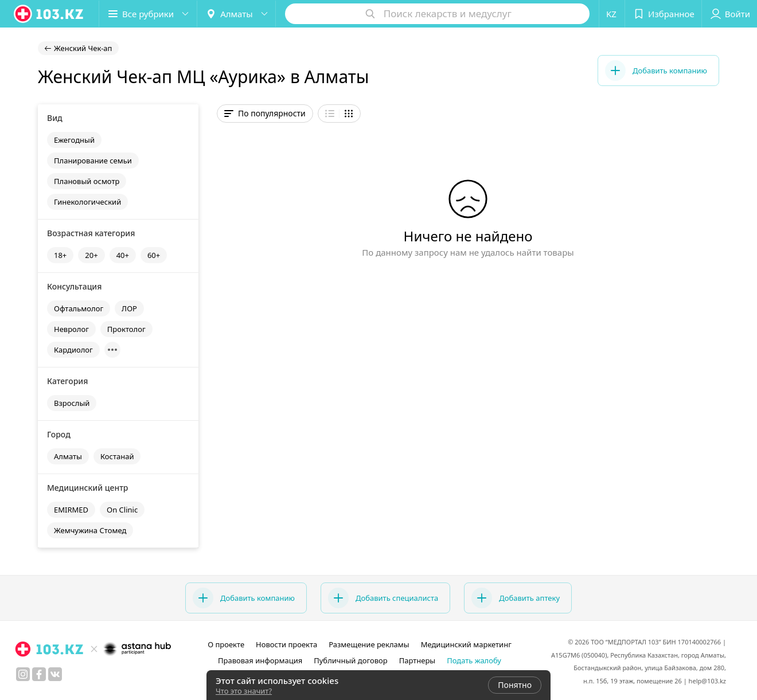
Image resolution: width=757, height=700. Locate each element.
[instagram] (23, 674)
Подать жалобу (474, 660)
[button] (148, 14)
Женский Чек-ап (83, 48)
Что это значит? (244, 691)
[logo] (49, 14)
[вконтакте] (55, 674)
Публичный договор (350, 660)
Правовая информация (260, 660)
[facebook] (39, 674)
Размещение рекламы (369, 644)
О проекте (226, 644)
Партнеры (417, 660)
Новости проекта (286, 644)
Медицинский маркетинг (466, 644)
